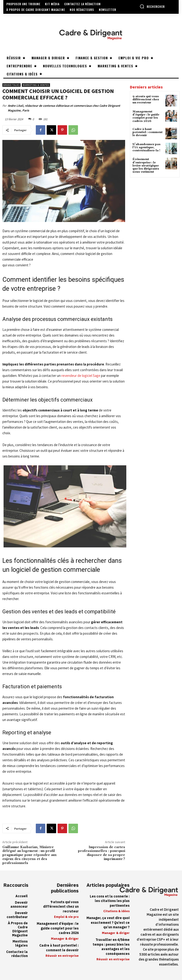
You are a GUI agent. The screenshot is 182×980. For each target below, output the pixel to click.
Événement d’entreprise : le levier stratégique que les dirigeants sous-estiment (146, 166)
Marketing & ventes (36, 85)
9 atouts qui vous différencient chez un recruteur (146, 99)
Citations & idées (116, 911)
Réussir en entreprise (62, 956)
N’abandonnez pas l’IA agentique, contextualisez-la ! (146, 147)
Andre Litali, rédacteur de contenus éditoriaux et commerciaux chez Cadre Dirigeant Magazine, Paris (64, 108)
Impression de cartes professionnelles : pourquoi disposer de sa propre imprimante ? (102, 853)
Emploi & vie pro (66, 917)
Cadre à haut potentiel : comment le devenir (148, 132)
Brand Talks (11, 85)
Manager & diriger (65, 939)
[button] (152, 6)
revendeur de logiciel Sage (81, 376)
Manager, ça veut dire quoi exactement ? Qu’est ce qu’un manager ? (108, 923)
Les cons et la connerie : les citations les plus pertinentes (110, 901)
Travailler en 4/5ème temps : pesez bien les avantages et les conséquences (111, 947)
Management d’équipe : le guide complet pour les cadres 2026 (146, 116)
